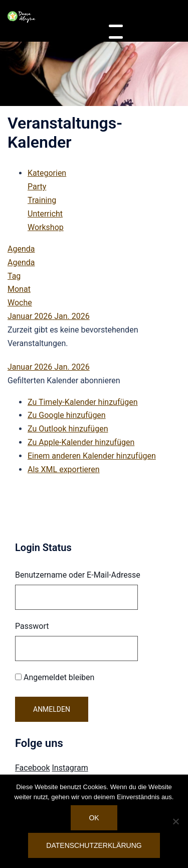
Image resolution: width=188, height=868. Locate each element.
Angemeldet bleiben (55, 677)
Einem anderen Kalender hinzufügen (92, 456)
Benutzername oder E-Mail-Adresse (78, 575)
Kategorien (47, 173)
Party (37, 187)
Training (42, 200)
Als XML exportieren (64, 469)
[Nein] (175, 821)
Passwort (32, 626)
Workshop (46, 227)
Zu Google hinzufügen (67, 415)
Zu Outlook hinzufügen (68, 429)
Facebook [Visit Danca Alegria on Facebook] (32, 768)
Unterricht (45, 214)
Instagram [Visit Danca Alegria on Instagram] (70, 768)
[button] (64, 381)
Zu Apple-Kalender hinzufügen (81, 442)
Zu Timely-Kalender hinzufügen (83, 402)
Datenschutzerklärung (94, 845)
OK (94, 818)
